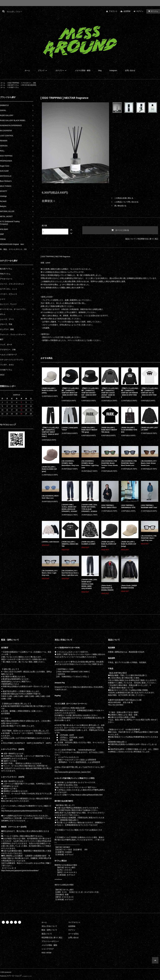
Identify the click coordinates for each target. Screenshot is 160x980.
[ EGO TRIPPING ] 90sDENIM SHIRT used (149, 506)
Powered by (16, 976)
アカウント (113, 11)
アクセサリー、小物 (29, 83)
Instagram (113, 70)
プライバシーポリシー (50, 941)
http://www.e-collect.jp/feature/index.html (87, 795)
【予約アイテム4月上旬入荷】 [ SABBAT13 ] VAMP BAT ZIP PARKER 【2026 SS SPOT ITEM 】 (130, 393)
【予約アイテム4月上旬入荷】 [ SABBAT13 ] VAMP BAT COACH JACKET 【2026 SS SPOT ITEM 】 (110, 393)
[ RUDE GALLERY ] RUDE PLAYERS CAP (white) (49, 391)
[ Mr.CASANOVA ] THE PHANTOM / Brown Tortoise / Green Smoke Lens (110, 464)
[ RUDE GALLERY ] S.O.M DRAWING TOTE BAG (129, 430)
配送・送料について (49, 930)
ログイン (140, 11)
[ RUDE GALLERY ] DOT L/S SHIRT (149, 429)
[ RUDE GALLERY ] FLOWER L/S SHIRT (88, 543)
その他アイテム (14, 87)
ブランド (43, 70)
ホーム (27, 70)
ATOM (49, 953)
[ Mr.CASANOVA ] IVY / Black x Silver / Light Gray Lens (50, 573)
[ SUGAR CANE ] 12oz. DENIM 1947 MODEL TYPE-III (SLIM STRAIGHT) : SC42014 (89, 508)
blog (100, 70)
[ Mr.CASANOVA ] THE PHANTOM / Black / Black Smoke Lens (129, 463)
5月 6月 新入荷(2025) (29, 85)
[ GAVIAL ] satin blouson (50, 542)
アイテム (153, 11)
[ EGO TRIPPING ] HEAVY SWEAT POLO (109, 506)
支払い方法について (49, 926)
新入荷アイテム (14, 85)
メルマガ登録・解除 (83, 70)
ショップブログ (48, 949)
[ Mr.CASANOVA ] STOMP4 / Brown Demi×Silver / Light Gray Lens (90, 464)
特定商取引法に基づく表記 (148, 239)
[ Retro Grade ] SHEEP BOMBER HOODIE (129, 587)
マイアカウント (74, 922)
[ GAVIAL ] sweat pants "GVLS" (70, 429)
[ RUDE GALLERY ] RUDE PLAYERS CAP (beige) (129, 544)
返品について (130, 239)
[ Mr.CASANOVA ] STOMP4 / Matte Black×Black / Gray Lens (70, 463)
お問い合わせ (130, 70)
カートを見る (73, 934)
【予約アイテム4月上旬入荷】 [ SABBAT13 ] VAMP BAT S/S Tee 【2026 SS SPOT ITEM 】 (149, 393)
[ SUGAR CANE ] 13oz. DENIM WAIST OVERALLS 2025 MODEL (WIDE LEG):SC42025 (89, 584)
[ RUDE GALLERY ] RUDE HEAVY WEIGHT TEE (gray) (89, 430)
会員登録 (127, 11)
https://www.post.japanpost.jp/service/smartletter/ (20, 871)
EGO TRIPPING (14, 83)
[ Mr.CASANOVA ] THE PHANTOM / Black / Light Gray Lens (149, 538)
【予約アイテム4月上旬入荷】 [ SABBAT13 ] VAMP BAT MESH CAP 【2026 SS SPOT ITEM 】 (70, 393)
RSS (43, 953)
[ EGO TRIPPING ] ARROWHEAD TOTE (128, 506)
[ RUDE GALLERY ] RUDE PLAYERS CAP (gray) (49, 469)
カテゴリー (61, 70)
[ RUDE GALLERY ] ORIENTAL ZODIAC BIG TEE (70, 544)
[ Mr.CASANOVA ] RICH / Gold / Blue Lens (50, 497)
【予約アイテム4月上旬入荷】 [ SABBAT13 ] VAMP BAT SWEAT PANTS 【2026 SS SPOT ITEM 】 (50, 432)
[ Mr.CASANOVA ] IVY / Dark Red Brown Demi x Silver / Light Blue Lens (70, 573)
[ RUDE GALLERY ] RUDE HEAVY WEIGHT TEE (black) (109, 430)
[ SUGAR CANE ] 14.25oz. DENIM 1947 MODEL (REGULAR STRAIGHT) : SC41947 (69, 508)
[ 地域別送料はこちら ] (10, 684)
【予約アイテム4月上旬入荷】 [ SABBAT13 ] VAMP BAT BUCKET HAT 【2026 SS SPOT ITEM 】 (90, 393)
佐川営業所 (6, 713)
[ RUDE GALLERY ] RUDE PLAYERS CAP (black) (109, 544)
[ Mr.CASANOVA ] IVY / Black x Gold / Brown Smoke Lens (149, 463)
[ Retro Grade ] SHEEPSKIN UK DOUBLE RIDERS (107, 588)
